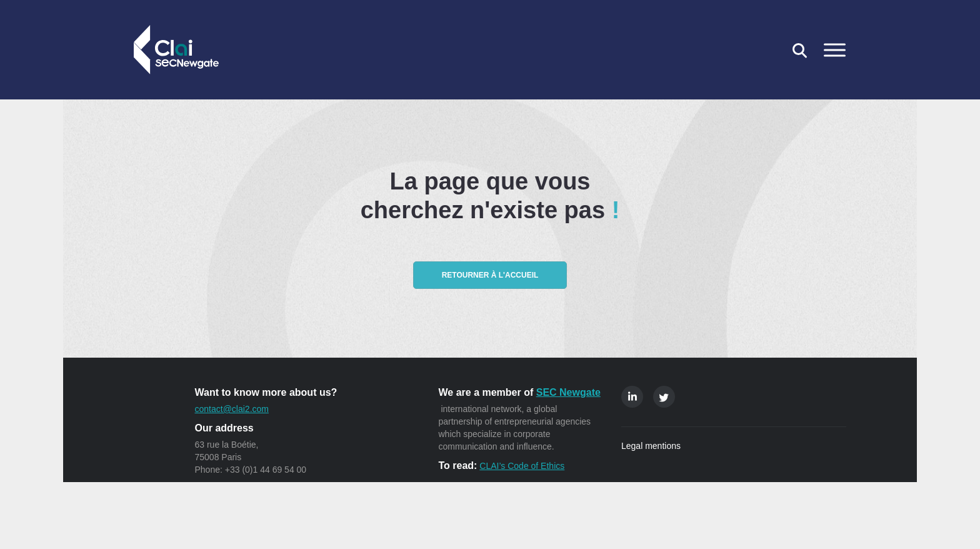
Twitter (664, 397)
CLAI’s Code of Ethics (522, 466)
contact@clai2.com (232, 409)
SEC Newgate (568, 392)
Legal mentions (651, 446)
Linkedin (632, 397)
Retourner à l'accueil (490, 275)
